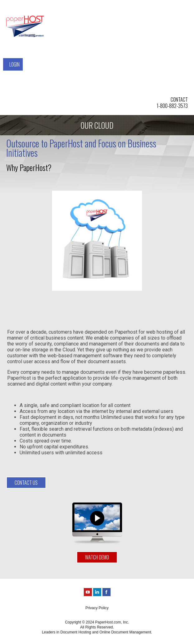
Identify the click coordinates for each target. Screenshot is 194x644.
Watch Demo (97, 557)
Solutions (60, 18)
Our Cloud (60, 36)
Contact (18, 55)
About (16, 46)
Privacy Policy (97, 608)
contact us (26, 483)
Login (14, 64)
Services (59, 27)
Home (55, 8)
